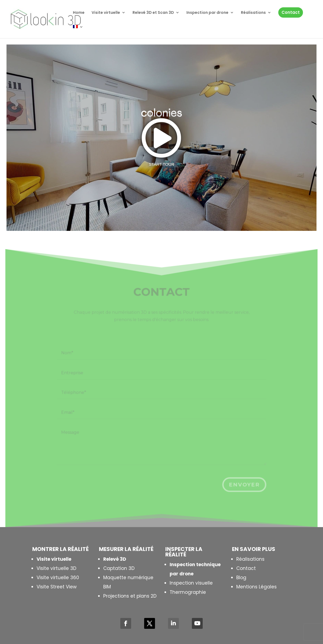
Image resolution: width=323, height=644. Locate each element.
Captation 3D (119, 568)
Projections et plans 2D (130, 596)
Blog (241, 578)
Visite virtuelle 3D (56, 568)
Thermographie (188, 592)
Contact (246, 568)
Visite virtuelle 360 (58, 578)
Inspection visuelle (191, 583)
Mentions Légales (256, 587)
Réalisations (250, 559)
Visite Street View (57, 587)
